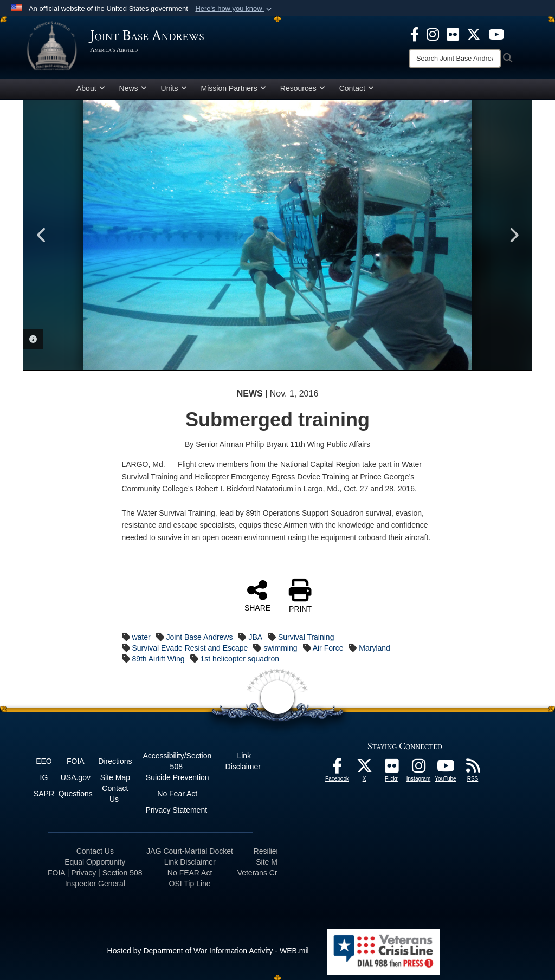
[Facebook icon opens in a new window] (415, 34)
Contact (357, 88)
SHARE (257, 595)
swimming (280, 648)
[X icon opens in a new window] (474, 34)
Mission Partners (234, 88)
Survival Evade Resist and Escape (190, 648)
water (141, 637)
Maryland (375, 648)
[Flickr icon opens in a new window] (453, 34)
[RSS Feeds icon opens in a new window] (473, 769)
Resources (303, 88)
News (133, 88)
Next (513, 235)
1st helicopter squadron (240, 659)
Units (174, 88)
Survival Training (306, 637)
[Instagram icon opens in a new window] (433, 34)
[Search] (455, 59)
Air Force (328, 648)
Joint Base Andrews (200, 637)
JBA (255, 637)
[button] (234, 9)
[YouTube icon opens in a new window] (496, 34)
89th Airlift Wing (158, 659)
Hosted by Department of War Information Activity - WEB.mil (208, 951)
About (91, 88)
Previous (42, 235)
